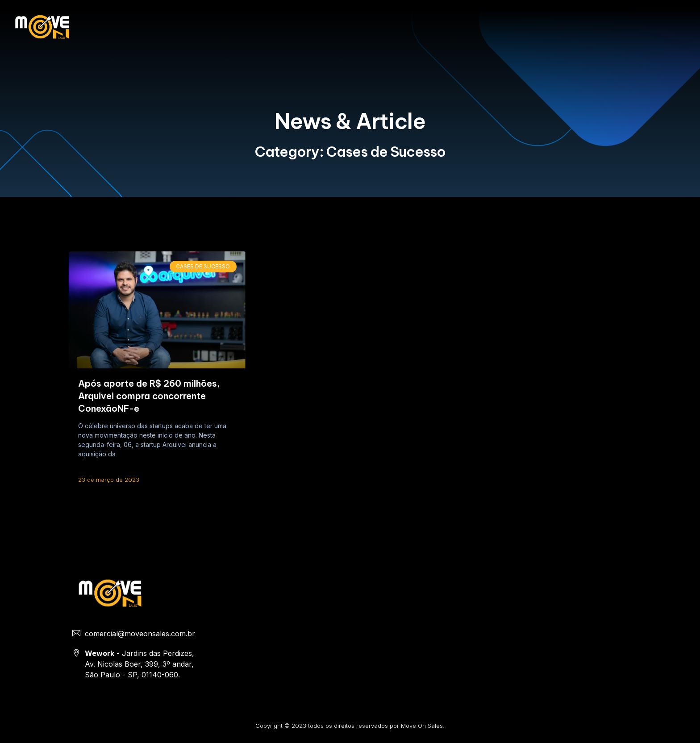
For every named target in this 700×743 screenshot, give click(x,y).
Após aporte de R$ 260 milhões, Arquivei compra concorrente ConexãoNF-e (149, 396)
